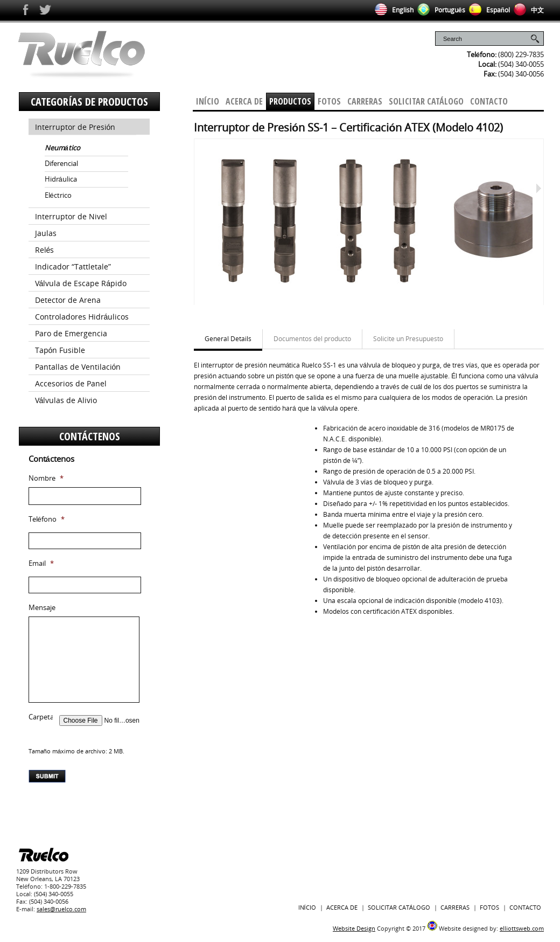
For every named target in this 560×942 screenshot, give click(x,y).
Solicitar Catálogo (426, 101)
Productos (290, 101)
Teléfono (47, 519)
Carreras (365, 101)
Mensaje (42, 608)
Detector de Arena (68, 300)
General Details (228, 339)
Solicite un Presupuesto (408, 339)
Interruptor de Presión (75, 127)
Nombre (46, 478)
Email (41, 563)
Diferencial (61, 163)
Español (488, 10)
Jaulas (46, 233)
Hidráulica (61, 179)
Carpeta (41, 717)
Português (439, 10)
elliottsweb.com (522, 928)
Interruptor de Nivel (71, 216)
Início (208, 101)
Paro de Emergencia (71, 333)
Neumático (62, 148)
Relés (45, 250)
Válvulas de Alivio (66, 400)
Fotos (329, 101)
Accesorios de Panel (71, 383)
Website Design (354, 928)
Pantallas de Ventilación (78, 367)
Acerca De (244, 101)
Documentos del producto (312, 339)
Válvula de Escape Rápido (81, 283)
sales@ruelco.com (61, 909)
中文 (527, 10)
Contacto (489, 101)
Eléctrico (58, 195)
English (392, 10)
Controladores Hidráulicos (82, 317)
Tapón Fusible (60, 350)
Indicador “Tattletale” (73, 266)
